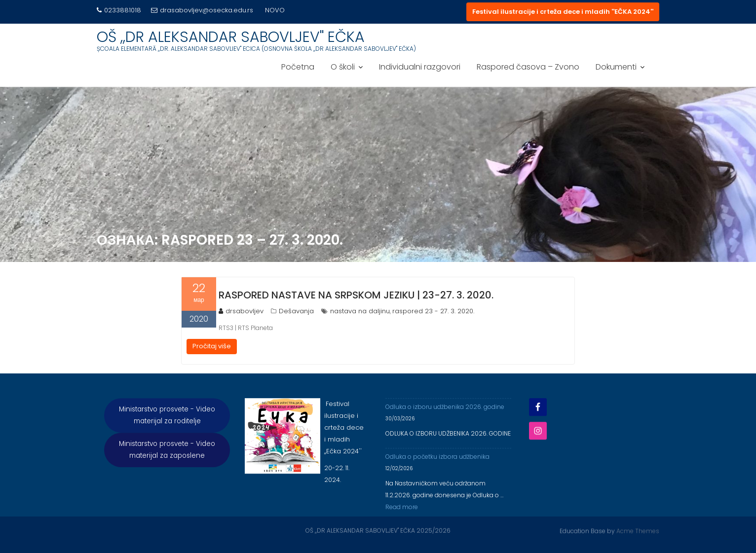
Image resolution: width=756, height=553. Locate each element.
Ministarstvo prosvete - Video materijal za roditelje (167, 419)
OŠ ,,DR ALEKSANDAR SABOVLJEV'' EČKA (231, 37)
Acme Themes (638, 530)
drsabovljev (241, 311)
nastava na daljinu (360, 311)
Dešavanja (296, 311)
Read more (402, 510)
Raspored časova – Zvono (528, 67)
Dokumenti (616, 67)
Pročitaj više (212, 346)
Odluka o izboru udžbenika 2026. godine (445, 410)
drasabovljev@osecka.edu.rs (202, 10)
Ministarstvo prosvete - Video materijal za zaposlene (167, 453)
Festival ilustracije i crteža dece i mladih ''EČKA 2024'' (563, 12)
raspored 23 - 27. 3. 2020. (433, 311)
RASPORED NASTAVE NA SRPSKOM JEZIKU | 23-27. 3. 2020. (356, 295)
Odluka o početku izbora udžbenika (437, 460)
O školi (343, 67)
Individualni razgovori (420, 67)
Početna (298, 67)
